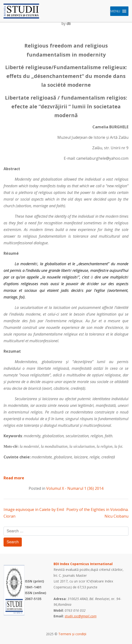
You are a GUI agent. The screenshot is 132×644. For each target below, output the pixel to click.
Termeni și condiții (72, 634)
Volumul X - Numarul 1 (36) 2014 (75, 488)
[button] (115, 11)
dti (69, 24)
